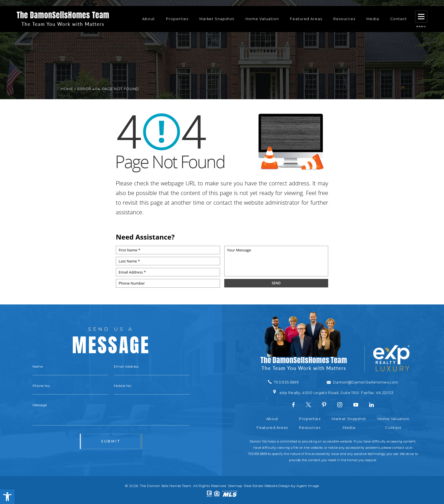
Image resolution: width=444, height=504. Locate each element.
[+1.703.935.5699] (283, 382)
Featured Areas (306, 13)
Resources (344, 13)
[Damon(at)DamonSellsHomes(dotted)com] (362, 382)
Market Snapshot (217, 13)
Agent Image (308, 486)
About (149, 13)
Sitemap (235, 486)
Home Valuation (262, 13)
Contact (399, 13)
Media (373, 13)
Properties (177, 13)
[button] (7, 497)
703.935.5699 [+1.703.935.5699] (258, 454)
